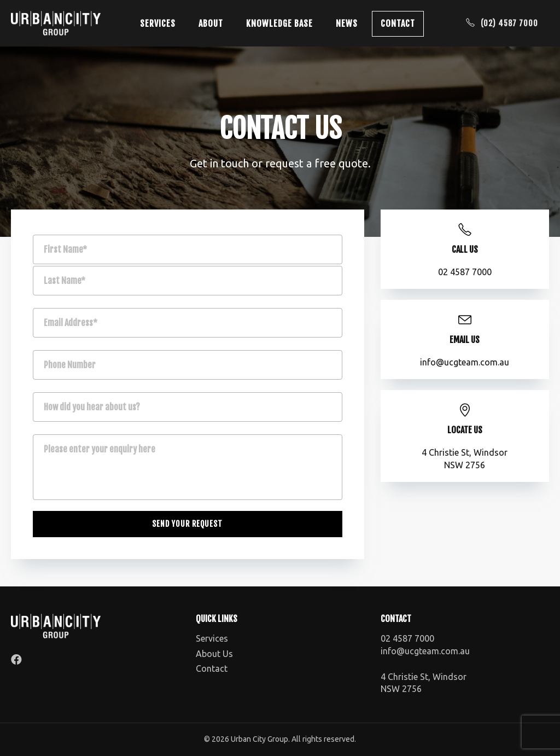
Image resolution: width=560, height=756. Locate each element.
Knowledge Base (279, 24)
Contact (398, 24)
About (211, 24)
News (347, 24)
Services (158, 24)
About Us (214, 654)
